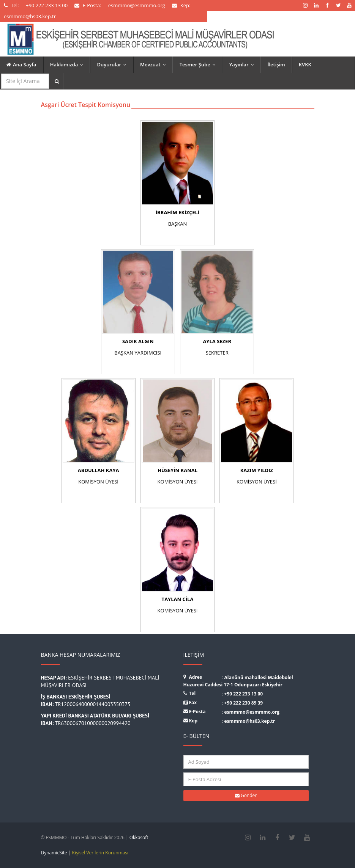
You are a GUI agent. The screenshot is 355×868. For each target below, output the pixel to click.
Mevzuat (155, 64)
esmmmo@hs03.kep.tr (250, 721)
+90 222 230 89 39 (244, 703)
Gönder (246, 795)
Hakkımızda (69, 64)
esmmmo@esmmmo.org (252, 712)
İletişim (276, 64)
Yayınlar (243, 64)
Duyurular (113, 64)
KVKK (305, 64)
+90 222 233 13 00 (244, 694)
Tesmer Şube (199, 64)
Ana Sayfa (21, 64)
